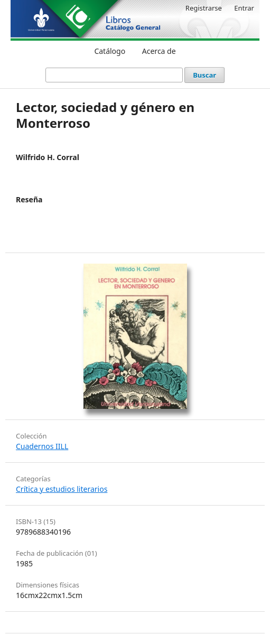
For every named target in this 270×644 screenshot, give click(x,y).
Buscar (204, 75)
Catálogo (110, 51)
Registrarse (204, 8)
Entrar (244, 8)
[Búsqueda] (114, 75)
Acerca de (159, 51)
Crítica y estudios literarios (62, 489)
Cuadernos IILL (42, 446)
